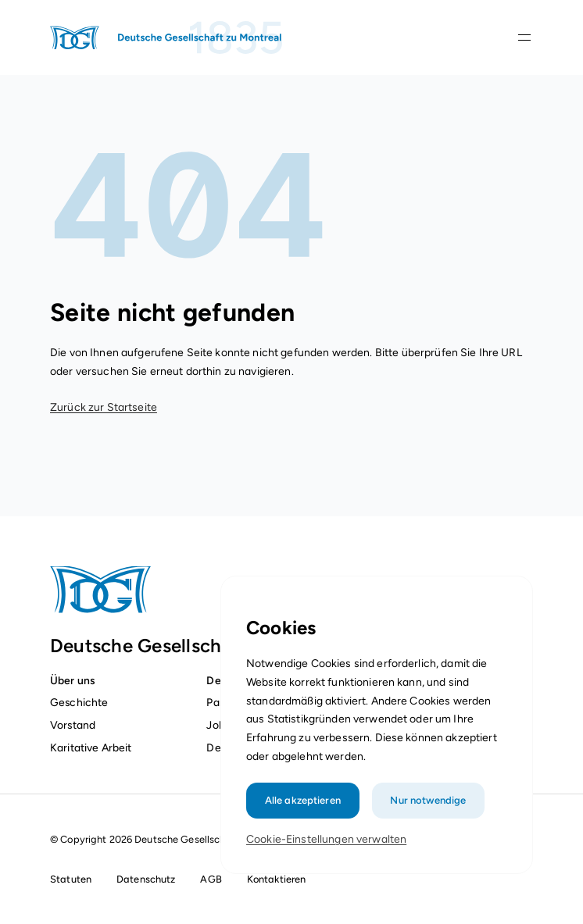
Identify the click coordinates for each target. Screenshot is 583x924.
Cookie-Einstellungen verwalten (327, 842)
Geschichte (79, 702)
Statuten (71, 879)
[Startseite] (167, 37)
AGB (211, 879)
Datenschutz (146, 879)
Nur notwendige (427, 803)
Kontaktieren (277, 879)
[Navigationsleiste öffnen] (524, 37)
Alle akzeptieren (304, 803)
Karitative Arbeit (91, 747)
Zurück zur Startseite (104, 407)
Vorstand (73, 725)
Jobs (218, 725)
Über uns (72, 680)
